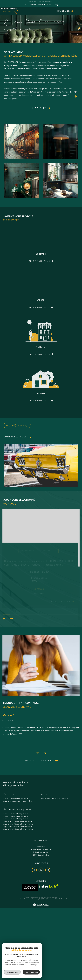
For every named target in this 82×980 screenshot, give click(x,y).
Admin (44, 971)
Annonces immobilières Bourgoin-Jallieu (54, 871)
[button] (45, 825)
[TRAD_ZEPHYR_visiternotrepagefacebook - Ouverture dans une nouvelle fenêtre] (34, 942)
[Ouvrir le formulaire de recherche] (65, 11)
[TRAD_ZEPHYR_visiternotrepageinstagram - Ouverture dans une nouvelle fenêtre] (48, 942)
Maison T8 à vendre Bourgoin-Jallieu (16, 891)
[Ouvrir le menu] (78, 11)
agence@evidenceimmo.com (41, 922)
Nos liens (50, 971)
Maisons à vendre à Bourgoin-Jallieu (16, 871)
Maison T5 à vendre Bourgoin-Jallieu (16, 886)
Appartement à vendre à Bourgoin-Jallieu (18, 873)
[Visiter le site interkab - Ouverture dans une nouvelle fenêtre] (49, 958)
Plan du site (27, 971)
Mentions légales (36, 971)
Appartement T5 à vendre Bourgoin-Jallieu (18, 901)
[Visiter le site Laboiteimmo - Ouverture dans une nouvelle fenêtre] (41, 976)
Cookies (66, 971)
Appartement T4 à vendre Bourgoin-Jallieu (18, 899)
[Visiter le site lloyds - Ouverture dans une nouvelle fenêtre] (30, 960)
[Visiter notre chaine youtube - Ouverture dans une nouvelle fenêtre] (41, 942)
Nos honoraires (18, 971)
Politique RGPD (58, 971)
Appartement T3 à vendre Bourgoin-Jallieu (18, 896)
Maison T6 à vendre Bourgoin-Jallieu (16, 889)
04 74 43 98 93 (41, 919)
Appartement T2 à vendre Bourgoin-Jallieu (18, 894)
